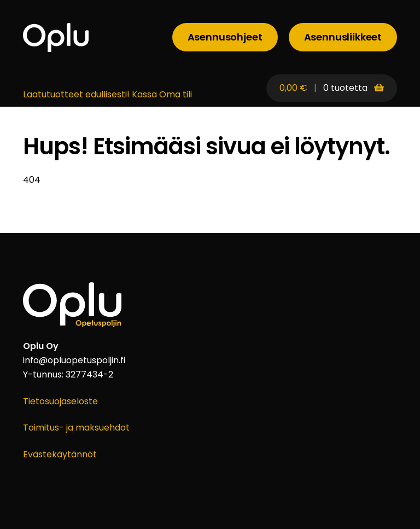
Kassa (144, 94)
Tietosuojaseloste (60, 401)
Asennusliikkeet (343, 37)
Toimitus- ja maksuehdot (76, 428)
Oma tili (176, 94)
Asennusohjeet (225, 37)
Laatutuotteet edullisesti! (76, 94)
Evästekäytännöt (60, 454)
